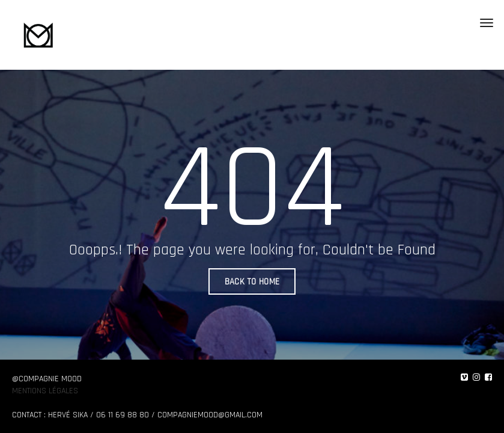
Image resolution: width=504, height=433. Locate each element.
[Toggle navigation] (487, 23)
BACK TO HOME (252, 282)
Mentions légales (45, 391)
